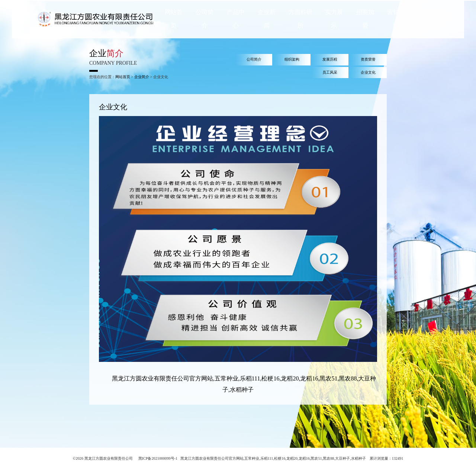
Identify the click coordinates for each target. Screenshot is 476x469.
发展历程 (330, 59)
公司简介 (254, 59)
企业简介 (142, 77)
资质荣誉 (368, 59)
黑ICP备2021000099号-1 (158, 458)
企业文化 (368, 72)
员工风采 (330, 72)
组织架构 (292, 59)
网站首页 (123, 77)
